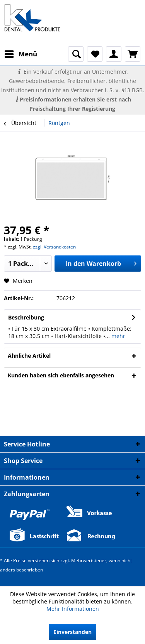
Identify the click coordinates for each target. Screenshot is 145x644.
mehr (118, 336)
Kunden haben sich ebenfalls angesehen (61, 375)
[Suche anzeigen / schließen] (76, 54)
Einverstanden (72, 632)
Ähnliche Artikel (29, 356)
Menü (21, 53)
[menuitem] (20, 54)
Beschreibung (26, 317)
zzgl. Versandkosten (54, 247)
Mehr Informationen (73, 609)
